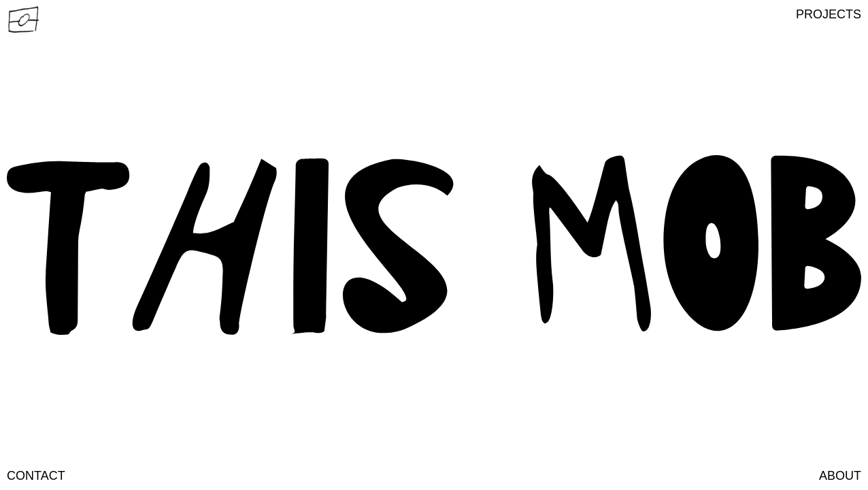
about (840, 476)
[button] (829, 14)
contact (36, 476)
